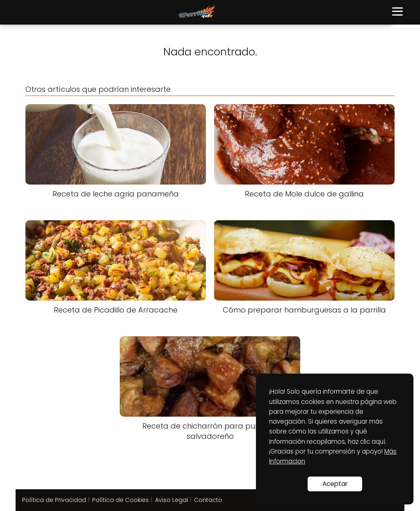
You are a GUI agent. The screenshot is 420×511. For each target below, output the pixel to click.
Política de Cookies (121, 500)
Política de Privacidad (54, 500)
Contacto (208, 500)
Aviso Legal (171, 500)
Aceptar (335, 484)
